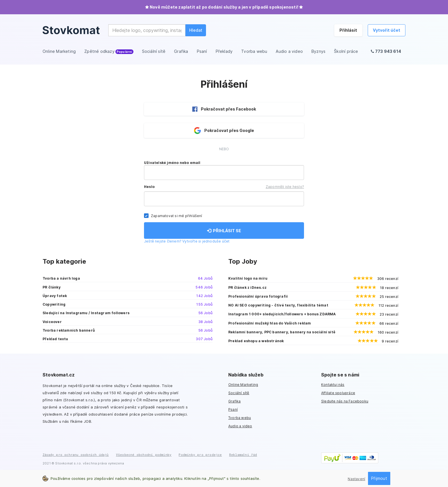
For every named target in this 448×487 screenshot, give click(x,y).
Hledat (196, 30)
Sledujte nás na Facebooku (345, 401)
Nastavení (356, 479)
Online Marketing (243, 385)
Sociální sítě (239, 393)
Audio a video (240, 426)
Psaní (233, 409)
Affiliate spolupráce (338, 393)
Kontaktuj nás (333, 385)
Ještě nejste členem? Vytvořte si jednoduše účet (187, 241)
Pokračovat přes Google (224, 131)
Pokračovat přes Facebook (224, 109)
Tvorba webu (240, 418)
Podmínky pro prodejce (200, 455)
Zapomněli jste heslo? (285, 187)
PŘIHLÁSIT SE (224, 231)
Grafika (234, 401)
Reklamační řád (243, 455)
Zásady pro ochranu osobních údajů (76, 455)
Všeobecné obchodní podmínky (144, 455)
